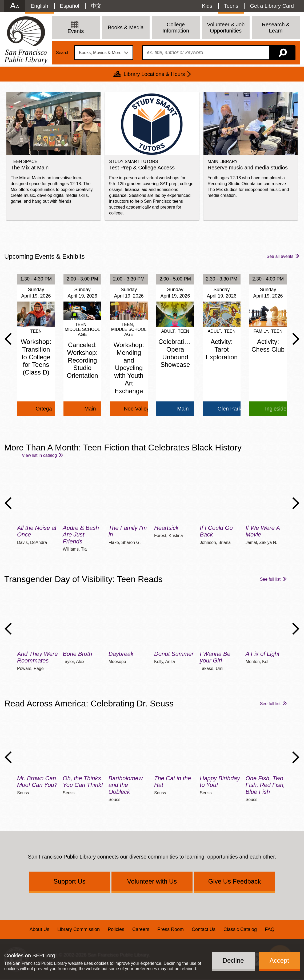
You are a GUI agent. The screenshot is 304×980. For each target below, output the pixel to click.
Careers (141, 929)
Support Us (69, 881)
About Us (39, 929)
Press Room (171, 929)
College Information (176, 28)
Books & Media (126, 27)
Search (63, 53)
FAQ (270, 929)
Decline (233, 960)
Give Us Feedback (235, 881)
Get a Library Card (272, 6)
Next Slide (296, 339)
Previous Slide (8, 339)
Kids (207, 6)
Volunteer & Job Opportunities (226, 28)
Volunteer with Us (152, 881)
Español (70, 6)
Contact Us (204, 929)
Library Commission (79, 929)
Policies (116, 929)
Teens (231, 6)
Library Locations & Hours (154, 74)
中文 (96, 6)
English (39, 6)
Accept (279, 960)
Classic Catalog (240, 929)
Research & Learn (276, 28)
